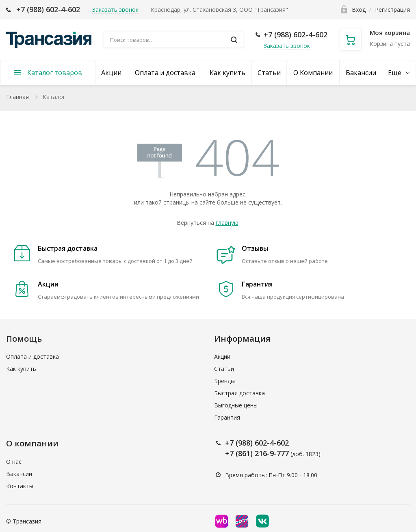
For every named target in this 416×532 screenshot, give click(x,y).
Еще (395, 73)
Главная (17, 97)
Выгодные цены (236, 405)
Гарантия (227, 417)
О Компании (313, 73)
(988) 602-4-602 (262, 443)
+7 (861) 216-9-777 (257, 453)
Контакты (20, 486)
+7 (230, 443)
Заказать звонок (287, 46)
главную (227, 223)
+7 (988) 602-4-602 (48, 9)
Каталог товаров (55, 73)
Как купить (227, 73)
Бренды (224, 381)
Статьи (269, 73)
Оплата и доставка (165, 73)
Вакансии (361, 73)
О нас (14, 462)
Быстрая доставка (239, 393)
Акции (111, 73)
